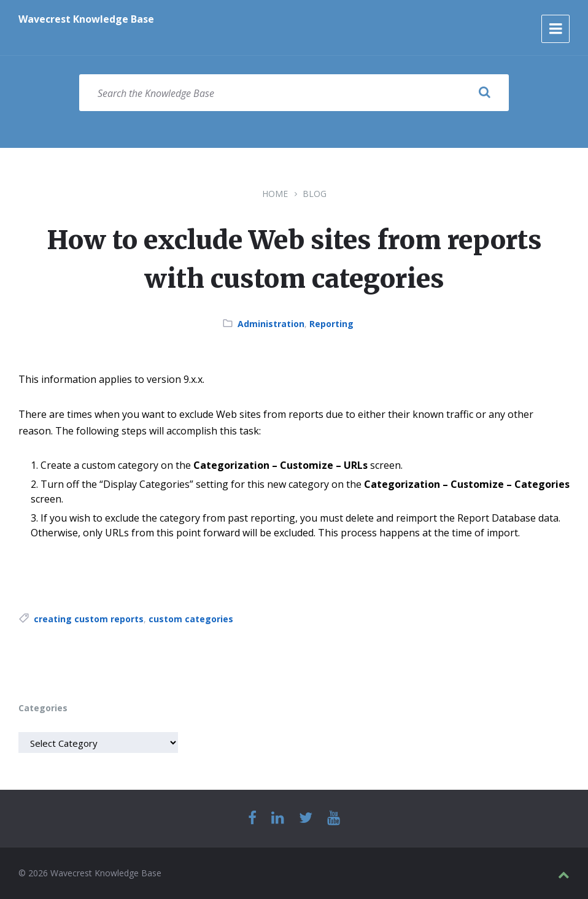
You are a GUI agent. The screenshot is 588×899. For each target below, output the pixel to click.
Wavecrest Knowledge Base (86, 19)
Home (275, 194)
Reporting (331, 324)
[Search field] (294, 93)
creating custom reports (89, 619)
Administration (271, 324)
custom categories (191, 619)
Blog (315, 194)
